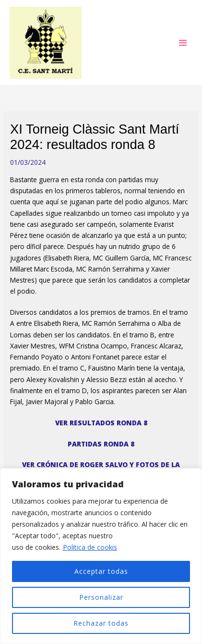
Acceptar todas (101, 571)
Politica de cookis (90, 547)
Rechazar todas (101, 623)
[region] (101, 556)
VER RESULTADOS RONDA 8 (101, 423)
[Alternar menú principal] (183, 43)
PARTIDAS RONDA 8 (101, 444)
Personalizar (101, 597)
